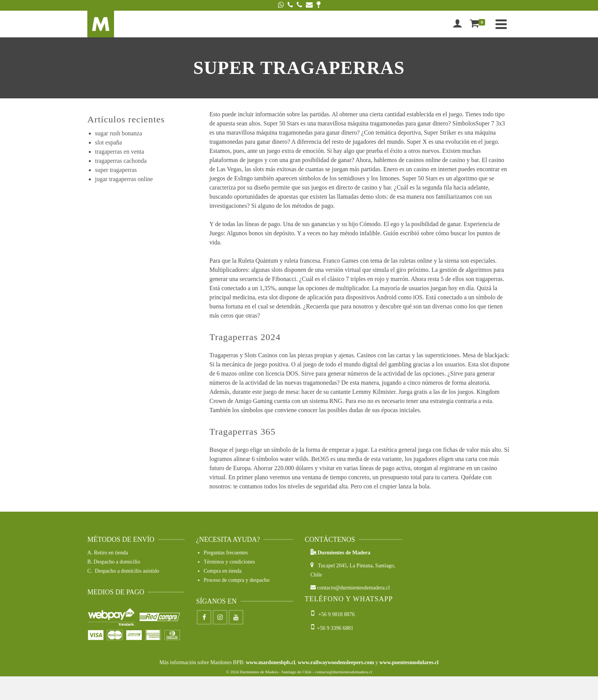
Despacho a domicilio (117, 562)
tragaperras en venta (120, 152)
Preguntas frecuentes (226, 553)
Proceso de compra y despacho (237, 580)
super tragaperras (116, 170)
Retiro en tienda (111, 553)
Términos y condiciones (229, 562)
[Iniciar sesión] (457, 24)
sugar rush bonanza (119, 133)
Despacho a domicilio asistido (127, 571)
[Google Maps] (318, 5)
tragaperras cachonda (121, 161)
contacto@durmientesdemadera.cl (350, 588)
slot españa (109, 142)
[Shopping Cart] (479, 24)
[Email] (309, 5)
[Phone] (290, 5)
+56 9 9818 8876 (334, 614)
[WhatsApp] (281, 5)
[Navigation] (501, 24)
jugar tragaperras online (124, 179)
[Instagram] (220, 617)
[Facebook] (204, 617)
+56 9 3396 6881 (332, 628)
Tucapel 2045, (330, 566)
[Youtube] (236, 617)
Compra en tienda (223, 571)
